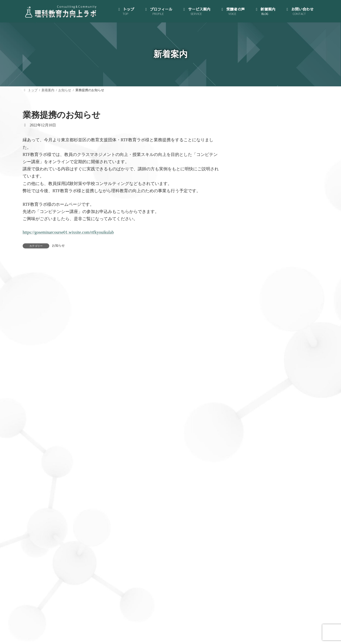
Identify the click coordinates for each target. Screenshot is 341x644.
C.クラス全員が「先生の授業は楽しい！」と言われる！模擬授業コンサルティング (283, 375)
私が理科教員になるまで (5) (263, 573)
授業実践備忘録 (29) (257, 532)
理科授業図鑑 (259, 408)
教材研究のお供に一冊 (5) (261, 542)
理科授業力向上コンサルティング (272, 337)
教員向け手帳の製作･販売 (265, 418)
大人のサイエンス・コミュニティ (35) (272, 522)
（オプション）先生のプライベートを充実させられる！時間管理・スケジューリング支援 (281, 393)
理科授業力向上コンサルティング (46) (272, 552)
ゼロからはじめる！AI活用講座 (270, 327)
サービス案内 (254, 306)
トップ (249, 261)
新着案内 (251, 439)
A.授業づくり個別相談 (266, 348)
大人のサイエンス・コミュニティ (272, 317)
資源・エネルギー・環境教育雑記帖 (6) (273, 583)
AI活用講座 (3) (252, 480)
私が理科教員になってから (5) (265, 563)
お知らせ (58, 245)
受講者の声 (252, 428)
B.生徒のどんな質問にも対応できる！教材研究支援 (283, 360)
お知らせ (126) (252, 491)
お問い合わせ (254, 449)
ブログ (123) (250, 501)
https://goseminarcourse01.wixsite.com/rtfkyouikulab (68, 232)
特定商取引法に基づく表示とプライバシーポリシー (279, 294)
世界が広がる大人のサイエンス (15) (270, 511)
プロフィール (254, 271)
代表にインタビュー (261, 281)
